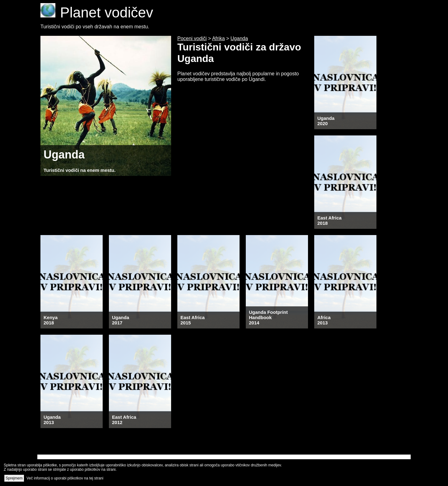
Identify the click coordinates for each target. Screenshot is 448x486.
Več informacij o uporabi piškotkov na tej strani (65, 478)
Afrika (219, 38)
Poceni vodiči (192, 38)
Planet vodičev (97, 12)
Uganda (239, 38)
